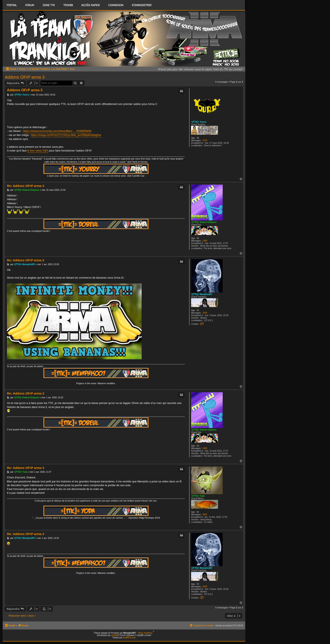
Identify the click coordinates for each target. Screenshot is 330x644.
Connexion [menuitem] (116, 5)
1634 (205, 140)
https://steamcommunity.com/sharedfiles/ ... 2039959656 (57, 131)
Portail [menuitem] (12, 5)
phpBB (114, 635)
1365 (205, 241)
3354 (205, 313)
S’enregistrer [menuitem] (142, 5)
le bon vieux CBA (38, 151)
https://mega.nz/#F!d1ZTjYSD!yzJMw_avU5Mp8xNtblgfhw (66, 135)
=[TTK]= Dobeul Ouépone (204, 222)
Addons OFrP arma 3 (25, 77)
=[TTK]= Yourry (199, 122)
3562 (205, 515)
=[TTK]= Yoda (198, 496)
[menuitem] (30, 5)
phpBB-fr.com (129, 638)
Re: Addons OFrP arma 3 (26, 186)
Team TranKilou (145, 633)
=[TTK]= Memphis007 (202, 294)
